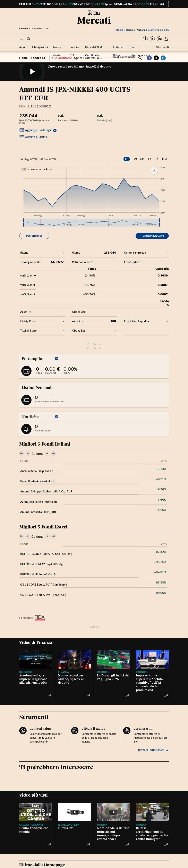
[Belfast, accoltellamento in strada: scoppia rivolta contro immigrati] (152, 812)
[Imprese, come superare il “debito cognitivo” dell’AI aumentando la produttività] (152, 659)
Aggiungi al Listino (33, 137)
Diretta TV (66, 828)
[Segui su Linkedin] (159, 39)
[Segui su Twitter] (152, 39)
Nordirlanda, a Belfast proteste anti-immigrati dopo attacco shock (113, 834)
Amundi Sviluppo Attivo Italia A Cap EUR (46, 491)
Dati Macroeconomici (141, 51)
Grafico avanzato (153, 236)
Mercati (94, 20)
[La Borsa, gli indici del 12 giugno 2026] (113, 659)
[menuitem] (91, 223)
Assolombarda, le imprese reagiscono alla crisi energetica (33, 679)
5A (156, 159)
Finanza (63, 672)
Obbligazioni (40, 47)
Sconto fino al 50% (153, 30)
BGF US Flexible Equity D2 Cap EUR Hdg (46, 554)
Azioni (23, 47)
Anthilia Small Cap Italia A (37, 471)
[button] (22, 39)
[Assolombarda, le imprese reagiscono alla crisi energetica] (36, 659)
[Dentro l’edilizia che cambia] (36, 812)
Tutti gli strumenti (153, 750)
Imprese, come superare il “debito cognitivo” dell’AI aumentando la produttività (149, 683)
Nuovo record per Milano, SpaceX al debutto (79, 67)
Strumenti (163, 47)
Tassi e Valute (57, 51)
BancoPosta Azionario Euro (38, 481)
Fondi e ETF (74, 51)
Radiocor (26, 672)
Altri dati (157, 4)
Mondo (102, 825)
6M (142, 159)
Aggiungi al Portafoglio (36, 131)
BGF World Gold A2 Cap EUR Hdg (41, 564)
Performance (34, 236)
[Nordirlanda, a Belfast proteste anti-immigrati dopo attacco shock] (113, 812)
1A (149, 159)
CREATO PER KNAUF (31, 825)
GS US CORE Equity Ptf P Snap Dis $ (43, 595)
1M (127, 159)
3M (135, 159)
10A (164, 159)
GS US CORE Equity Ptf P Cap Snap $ (44, 585)
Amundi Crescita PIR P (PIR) (38, 512)
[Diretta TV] (75, 812)
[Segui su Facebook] (145, 39)
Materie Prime (118, 51)
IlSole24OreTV (69, 825)
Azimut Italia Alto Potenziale (39, 502)
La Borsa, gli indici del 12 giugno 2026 (113, 677)
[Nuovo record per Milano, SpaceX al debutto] (75, 659)
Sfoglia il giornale (125, 30)
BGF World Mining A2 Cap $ (38, 574)
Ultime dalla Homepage (42, 865)
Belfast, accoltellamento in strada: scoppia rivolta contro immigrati (152, 834)
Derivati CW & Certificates (94, 51)
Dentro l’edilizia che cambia (34, 830)
